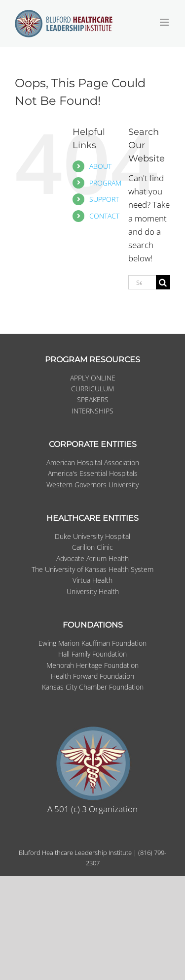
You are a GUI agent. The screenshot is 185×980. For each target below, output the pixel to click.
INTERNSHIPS (92, 411)
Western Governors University (92, 485)
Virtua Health (92, 580)
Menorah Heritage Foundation (92, 665)
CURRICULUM (92, 389)
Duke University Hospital (92, 536)
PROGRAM (105, 183)
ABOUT (100, 166)
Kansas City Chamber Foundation (93, 687)
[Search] (163, 282)
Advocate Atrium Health (92, 558)
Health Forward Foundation (92, 676)
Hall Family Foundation (92, 654)
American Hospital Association (93, 462)
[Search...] (142, 282)
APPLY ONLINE (93, 378)
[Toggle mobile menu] (165, 22)
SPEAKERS (93, 399)
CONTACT (104, 216)
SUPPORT (104, 199)
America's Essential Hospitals (93, 473)
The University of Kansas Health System (92, 569)
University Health (93, 591)
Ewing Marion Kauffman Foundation (92, 643)
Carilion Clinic (92, 547)
